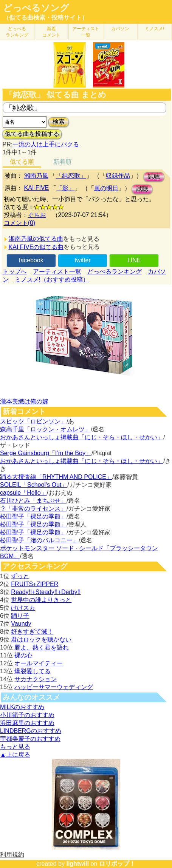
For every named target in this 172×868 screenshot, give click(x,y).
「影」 (65, 188)
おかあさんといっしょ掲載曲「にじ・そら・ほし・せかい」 (82, 437)
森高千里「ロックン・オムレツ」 (45, 429)
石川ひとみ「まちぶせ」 (33, 501)
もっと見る (15, 747)
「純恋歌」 (71, 176)
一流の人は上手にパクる (46, 144)
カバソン (120, 29)
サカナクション (36, 679)
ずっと (20, 576)
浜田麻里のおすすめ (27, 723)
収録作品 (118, 176)
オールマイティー (39, 663)
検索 (59, 122)
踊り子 (20, 616)
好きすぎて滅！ (32, 632)
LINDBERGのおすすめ (31, 731)
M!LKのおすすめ (22, 707)
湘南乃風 (36, 176)
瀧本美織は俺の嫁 (24, 401)
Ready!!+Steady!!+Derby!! (46, 592)
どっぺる (17, 32)
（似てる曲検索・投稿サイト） (45, 18)
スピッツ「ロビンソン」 (33, 421)
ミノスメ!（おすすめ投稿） (52, 279)
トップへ (15, 272)
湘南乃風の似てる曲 (36, 239)
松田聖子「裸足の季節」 (33, 516)
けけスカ (23, 608)
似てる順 (22, 162)
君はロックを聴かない (41, 639)
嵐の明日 (106, 188)
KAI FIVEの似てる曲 (36, 247)
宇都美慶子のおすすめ (30, 739)
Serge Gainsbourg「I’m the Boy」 (46, 453)
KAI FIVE (37, 188)
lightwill (77, 864)
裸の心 (23, 655)
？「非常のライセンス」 (33, 509)
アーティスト (86, 32)
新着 (51, 32)
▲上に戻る (15, 755)
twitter (83, 260)
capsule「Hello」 (23, 493)
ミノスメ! (154, 29)
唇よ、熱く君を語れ (42, 647)
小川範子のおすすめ (27, 715)
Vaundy (21, 624)
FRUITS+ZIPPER (35, 584)
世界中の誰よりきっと (41, 600)
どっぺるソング (36, 8)
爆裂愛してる (33, 671)
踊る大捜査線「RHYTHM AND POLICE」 (56, 477)
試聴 (154, 176)
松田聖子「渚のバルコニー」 (39, 540)
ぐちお (37, 215)
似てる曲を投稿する (32, 134)
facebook (31, 260)
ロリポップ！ (117, 864)
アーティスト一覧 (57, 272)
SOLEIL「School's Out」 (34, 485)
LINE (134, 260)
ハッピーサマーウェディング (54, 687)
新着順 (62, 162)
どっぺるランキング (115, 272)
